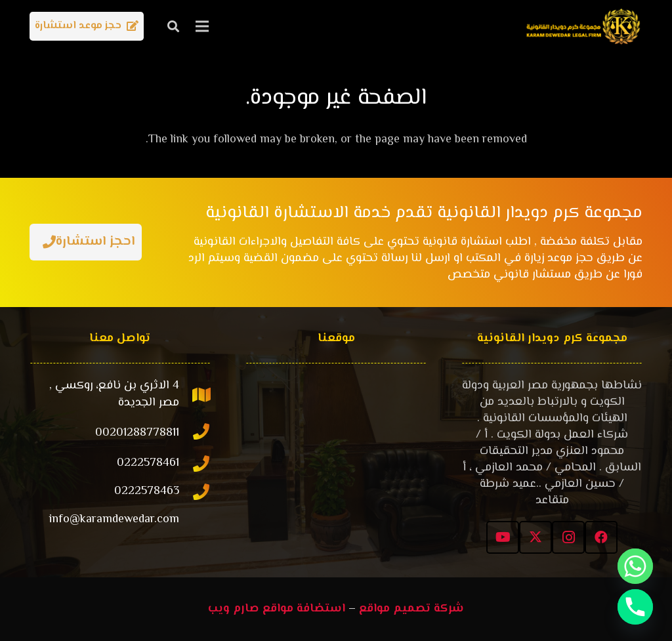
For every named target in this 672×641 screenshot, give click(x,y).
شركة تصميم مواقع (411, 609)
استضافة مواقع (304, 609)
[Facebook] (601, 537)
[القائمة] (202, 26)
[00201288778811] (195, 433)
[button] (173, 26)
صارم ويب (234, 609)
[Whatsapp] (635, 566)
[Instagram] (568, 537)
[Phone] (635, 607)
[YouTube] (503, 537)
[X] (535, 537)
